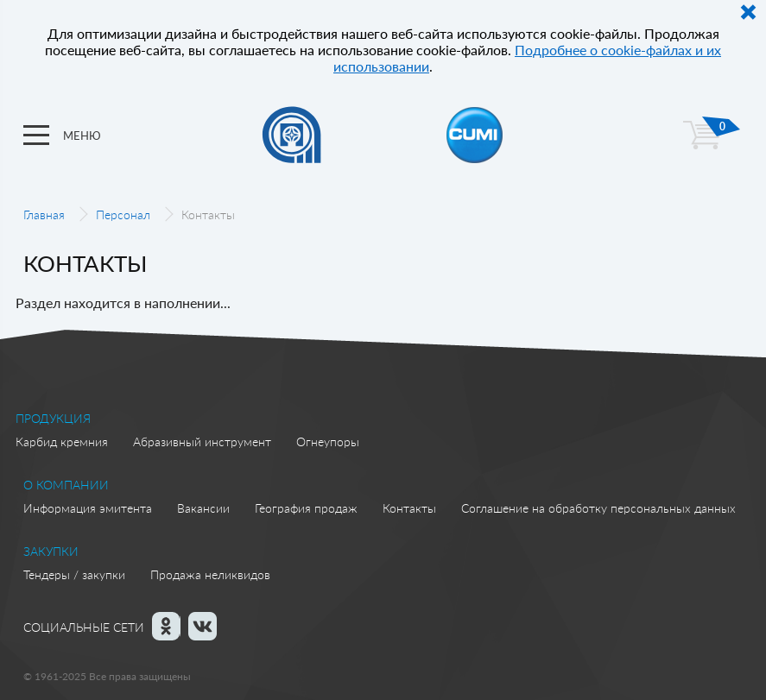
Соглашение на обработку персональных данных (598, 508)
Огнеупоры (328, 441)
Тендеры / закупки (74, 574)
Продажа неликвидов (210, 574)
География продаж (306, 508)
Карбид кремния (62, 441)
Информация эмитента (88, 508)
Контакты (409, 508)
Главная (44, 214)
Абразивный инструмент (202, 441)
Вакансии (203, 508)
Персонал (123, 214)
